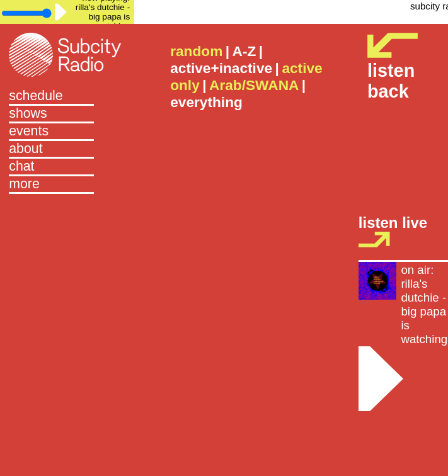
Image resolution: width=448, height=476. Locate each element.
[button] (67, 185)
